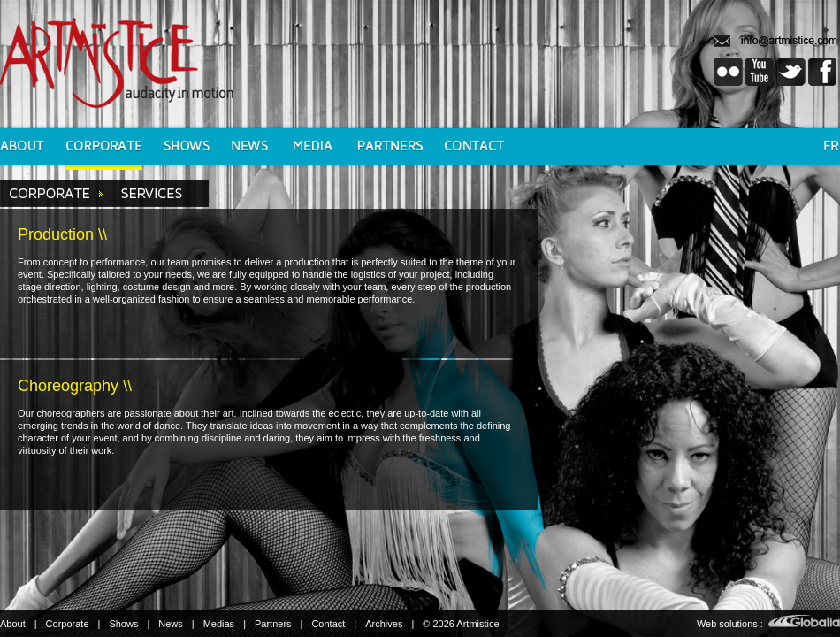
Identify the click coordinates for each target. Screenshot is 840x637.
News (171, 624)
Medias (219, 624)
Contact (328, 624)
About (13, 624)
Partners (273, 624)
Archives (384, 624)
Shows (123, 624)
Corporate (68, 624)
